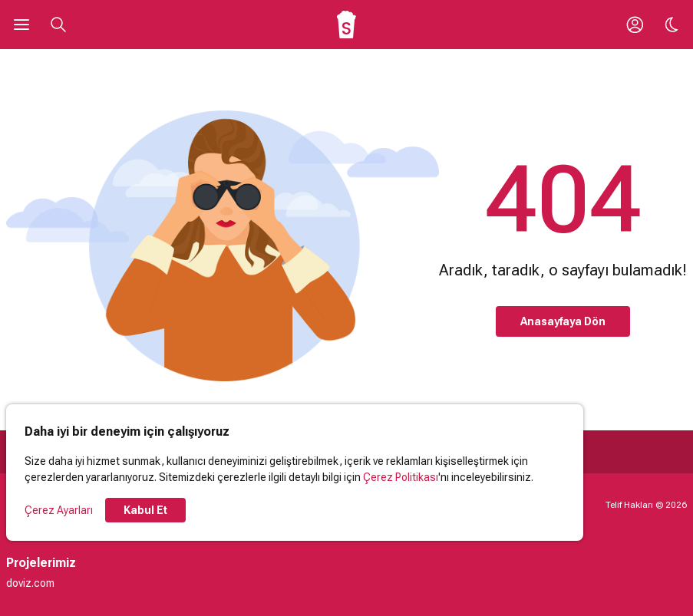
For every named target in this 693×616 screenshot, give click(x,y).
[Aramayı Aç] (58, 25)
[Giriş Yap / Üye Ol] (635, 25)
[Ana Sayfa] (346, 25)
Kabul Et (145, 510)
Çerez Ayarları (59, 510)
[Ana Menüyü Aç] (21, 25)
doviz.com (30, 583)
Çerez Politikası (401, 477)
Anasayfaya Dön (563, 321)
